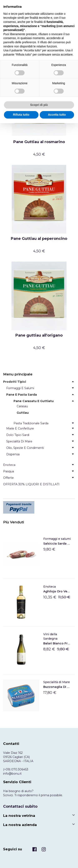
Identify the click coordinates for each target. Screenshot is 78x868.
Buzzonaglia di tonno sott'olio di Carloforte (57, 687)
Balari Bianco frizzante (57, 643)
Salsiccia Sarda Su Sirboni (57, 544)
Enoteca (50, 587)
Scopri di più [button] (39, 105)
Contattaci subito (20, 806)
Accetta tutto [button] (57, 115)
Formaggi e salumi (57, 539)
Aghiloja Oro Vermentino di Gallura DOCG (57, 591)
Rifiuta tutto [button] (21, 115)
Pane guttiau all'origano (39, 335)
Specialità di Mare (57, 682)
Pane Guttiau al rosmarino (39, 142)
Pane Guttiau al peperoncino (39, 239)
